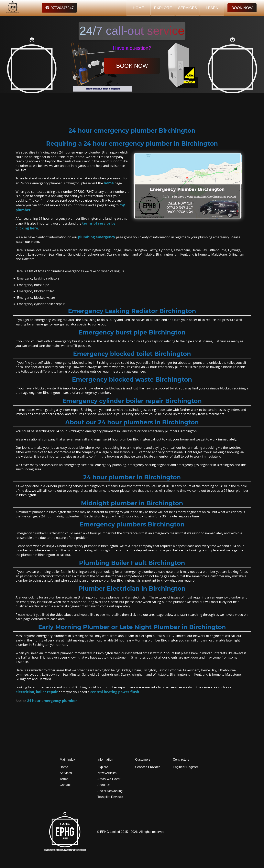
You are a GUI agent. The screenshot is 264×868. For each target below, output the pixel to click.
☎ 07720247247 (59, 8)
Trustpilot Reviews (110, 797)
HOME (138, 8)
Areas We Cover (109, 779)
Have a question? (132, 48)
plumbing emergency (97, 237)
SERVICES (187, 8)
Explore (103, 767)
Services (66, 773)
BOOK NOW (242, 8)
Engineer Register (185, 767)
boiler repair (47, 692)
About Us (104, 785)
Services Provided (148, 767)
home (109, 183)
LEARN (212, 8)
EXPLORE (163, 8)
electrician (25, 692)
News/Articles (107, 773)
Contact (65, 785)
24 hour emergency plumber (52, 701)
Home (64, 767)
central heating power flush (115, 692)
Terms (64, 779)
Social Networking (110, 791)
